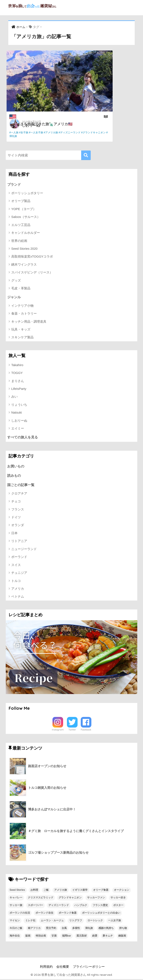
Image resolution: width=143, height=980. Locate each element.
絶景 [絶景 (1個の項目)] (95, 937)
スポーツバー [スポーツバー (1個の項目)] (35, 906)
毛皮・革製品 (21, 288)
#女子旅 (25, 132)
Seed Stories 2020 (24, 249)
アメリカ (18, 589)
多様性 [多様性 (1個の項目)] (76, 929)
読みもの (14, 476)
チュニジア (19, 574)
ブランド (14, 184)
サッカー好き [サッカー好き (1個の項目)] (118, 898)
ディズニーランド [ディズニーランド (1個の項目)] (59, 906)
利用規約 (46, 967)
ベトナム (18, 597)
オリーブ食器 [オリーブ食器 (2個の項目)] (101, 891)
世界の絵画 (19, 241)
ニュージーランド (24, 550)
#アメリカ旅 (52, 132)
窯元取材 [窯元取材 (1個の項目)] (82, 937)
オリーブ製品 (21, 201)
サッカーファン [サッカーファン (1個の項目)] (96, 898)
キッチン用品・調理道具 (29, 322)
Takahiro (17, 365)
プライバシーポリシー (89, 967)
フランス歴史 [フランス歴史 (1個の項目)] (100, 906)
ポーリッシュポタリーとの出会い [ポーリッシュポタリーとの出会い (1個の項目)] (101, 914)
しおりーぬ (33, 125)
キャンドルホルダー (26, 233)
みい (14, 397)
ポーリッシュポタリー (27, 193)
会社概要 (63, 967)
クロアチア (19, 494)
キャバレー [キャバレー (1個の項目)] (16, 898)
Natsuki (17, 413)
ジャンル (14, 297)
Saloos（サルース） (26, 217)
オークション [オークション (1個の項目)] (122, 891)
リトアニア (19, 542)
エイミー (18, 429)
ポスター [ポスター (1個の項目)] (118, 906)
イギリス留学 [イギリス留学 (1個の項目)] (80, 891)
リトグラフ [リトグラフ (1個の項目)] (76, 921)
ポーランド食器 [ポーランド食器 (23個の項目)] (68, 914)
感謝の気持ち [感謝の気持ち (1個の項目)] (106, 929)
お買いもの (16, 466)
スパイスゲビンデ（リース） (32, 273)
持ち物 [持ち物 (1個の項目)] (123, 929)
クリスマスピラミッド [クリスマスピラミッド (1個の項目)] (41, 898)
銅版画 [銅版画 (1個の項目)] (122, 937)
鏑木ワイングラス (24, 265)
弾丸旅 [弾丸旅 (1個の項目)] (89, 929)
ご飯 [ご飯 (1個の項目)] (46, 891)
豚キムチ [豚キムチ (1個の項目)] (108, 937)
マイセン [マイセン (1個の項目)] (15, 921)
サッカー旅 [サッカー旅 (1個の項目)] (16, 906)
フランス (18, 510)
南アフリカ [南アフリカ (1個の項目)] (34, 929)
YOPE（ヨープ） (24, 209)
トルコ (16, 581)
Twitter (72, 730)
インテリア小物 (22, 306)
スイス (16, 565)
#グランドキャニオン (42, 136)
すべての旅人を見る (23, 437)
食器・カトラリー (24, 314)
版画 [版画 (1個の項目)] (28, 937)
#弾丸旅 (59, 136)
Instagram (58, 730)
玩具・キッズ (21, 330)
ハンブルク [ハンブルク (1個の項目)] (81, 906)
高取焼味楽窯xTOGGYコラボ (32, 257)
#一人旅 (15, 132)
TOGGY (17, 373)
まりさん (18, 381)
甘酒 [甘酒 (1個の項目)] (54, 937)
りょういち (19, 405)
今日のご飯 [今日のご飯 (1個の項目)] (16, 929)
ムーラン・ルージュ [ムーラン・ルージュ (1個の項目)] (52, 921)
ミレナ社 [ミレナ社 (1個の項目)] (30, 921)
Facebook (86, 730)
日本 (14, 534)
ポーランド (19, 558)
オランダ (18, 526)
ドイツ (16, 518)
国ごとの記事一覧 (22, 485)
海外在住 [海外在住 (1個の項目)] (15, 937)
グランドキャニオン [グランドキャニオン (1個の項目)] (70, 898)
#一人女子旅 (38, 132)
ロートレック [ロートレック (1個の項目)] (95, 921)
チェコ (16, 502)
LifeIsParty (19, 389)
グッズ (16, 280)
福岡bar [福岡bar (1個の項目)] (67, 937)
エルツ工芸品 (21, 225)
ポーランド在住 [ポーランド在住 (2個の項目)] (44, 914)
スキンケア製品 (22, 338)
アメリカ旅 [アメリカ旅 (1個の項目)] (61, 891)
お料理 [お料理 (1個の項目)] (34, 891)
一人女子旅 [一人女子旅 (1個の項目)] (115, 921)
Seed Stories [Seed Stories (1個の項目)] (17, 891)
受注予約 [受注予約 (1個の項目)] (51, 929)
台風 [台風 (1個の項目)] (64, 929)
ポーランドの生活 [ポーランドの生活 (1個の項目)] (20, 914)
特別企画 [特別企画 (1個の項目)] (41, 937)
